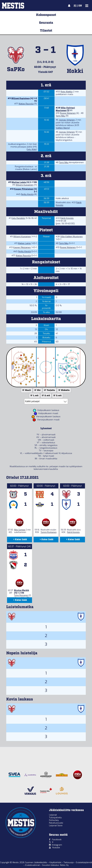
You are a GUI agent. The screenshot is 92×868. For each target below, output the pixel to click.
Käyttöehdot (56, 862)
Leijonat (53, 815)
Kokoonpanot (46, 15)
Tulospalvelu (55, 818)
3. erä (57, 396)
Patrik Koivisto (67, 218)
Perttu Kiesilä (27, 194)
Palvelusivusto (56, 823)
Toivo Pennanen (21, 595)
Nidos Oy (64, 865)
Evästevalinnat (32, 865)
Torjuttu (49, 390)
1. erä (34, 396)
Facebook (57, 840)
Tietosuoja (69, 862)
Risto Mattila (67, 92)
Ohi (37, 390)
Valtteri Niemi (62, 128)
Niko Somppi (20, 530)
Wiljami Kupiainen (20, 98)
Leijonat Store (56, 826)
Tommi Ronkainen (49, 532)
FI (75, 6)
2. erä (46, 396)
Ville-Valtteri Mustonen (65, 109)
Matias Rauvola (26, 104)
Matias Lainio (19, 182)
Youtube (56, 848)
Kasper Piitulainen (24, 189)
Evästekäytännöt (84, 862)
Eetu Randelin (18, 218)
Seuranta (46, 23)
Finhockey (54, 820)
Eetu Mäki (31, 149)
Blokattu (64, 390)
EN (80, 6)
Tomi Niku (60, 116)
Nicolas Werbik (21, 590)
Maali (26, 390)
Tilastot (46, 31)
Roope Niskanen (68, 113)
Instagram (57, 845)
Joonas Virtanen (67, 120)
